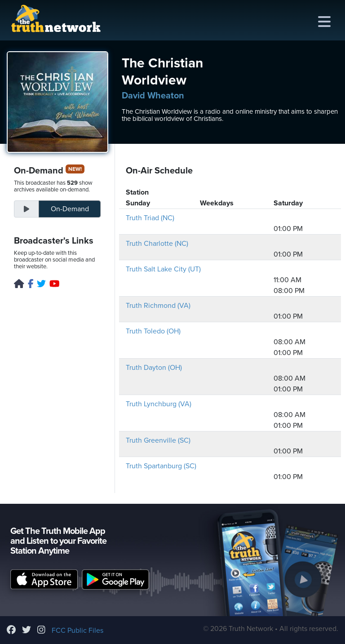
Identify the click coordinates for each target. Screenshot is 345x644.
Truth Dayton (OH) (154, 368)
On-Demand (70, 209)
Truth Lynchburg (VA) (159, 404)
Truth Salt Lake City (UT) (163, 269)
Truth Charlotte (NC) (157, 244)
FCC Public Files (77, 631)
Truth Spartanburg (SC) (161, 466)
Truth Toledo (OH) (153, 331)
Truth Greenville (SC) (158, 440)
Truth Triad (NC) (150, 218)
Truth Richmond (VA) (158, 306)
